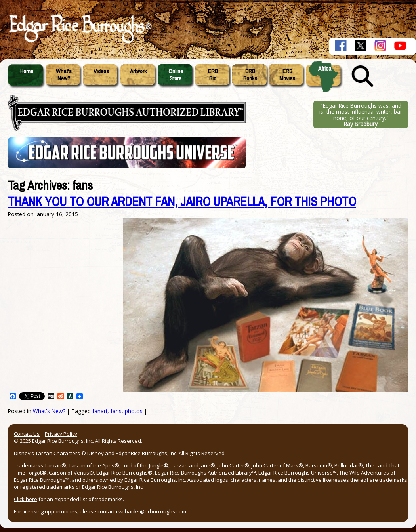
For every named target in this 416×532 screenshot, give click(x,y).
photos (134, 411)
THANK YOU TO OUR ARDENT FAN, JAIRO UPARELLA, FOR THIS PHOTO (182, 202)
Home (27, 71)
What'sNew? (64, 75)
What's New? (49, 411)
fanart (100, 411)
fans (116, 411)
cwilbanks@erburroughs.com (151, 511)
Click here (26, 499)
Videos (101, 71)
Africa (325, 69)
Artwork (138, 71)
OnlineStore (176, 75)
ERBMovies (287, 75)
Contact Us (27, 434)
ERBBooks (250, 75)
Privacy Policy (61, 434)
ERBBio (213, 75)
